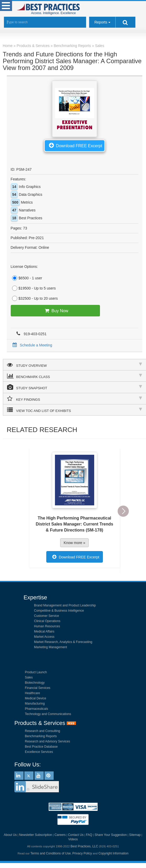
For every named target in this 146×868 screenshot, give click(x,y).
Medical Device (35, 698)
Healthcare (32, 693)
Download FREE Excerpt (75, 145)
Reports (101, 22)
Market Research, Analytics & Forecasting (63, 642)
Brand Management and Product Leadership (65, 605)
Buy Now (55, 311)
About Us (10, 835)
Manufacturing (35, 704)
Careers (60, 835)
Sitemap (135, 835)
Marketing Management (50, 647)
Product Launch (36, 672)
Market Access (44, 637)
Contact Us (76, 835)
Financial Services (38, 688)
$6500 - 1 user (26, 278)
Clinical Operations (47, 621)
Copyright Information (113, 853)
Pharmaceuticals (37, 709)
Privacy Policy (82, 853)
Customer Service (46, 616)
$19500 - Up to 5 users (33, 288)
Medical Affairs (44, 631)
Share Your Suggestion (111, 835)
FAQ (89, 835)
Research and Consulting (43, 731)
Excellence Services (39, 752)
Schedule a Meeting (32, 345)
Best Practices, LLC (84, 846)
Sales (29, 677)
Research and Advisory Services (47, 741)
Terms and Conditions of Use (50, 853)
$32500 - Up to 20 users (34, 298)
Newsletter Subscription (36, 835)
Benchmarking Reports (41, 736)
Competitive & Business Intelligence (59, 611)
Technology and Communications (48, 714)
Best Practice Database (41, 747)
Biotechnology (35, 683)
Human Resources (47, 626)
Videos (73, 839)
